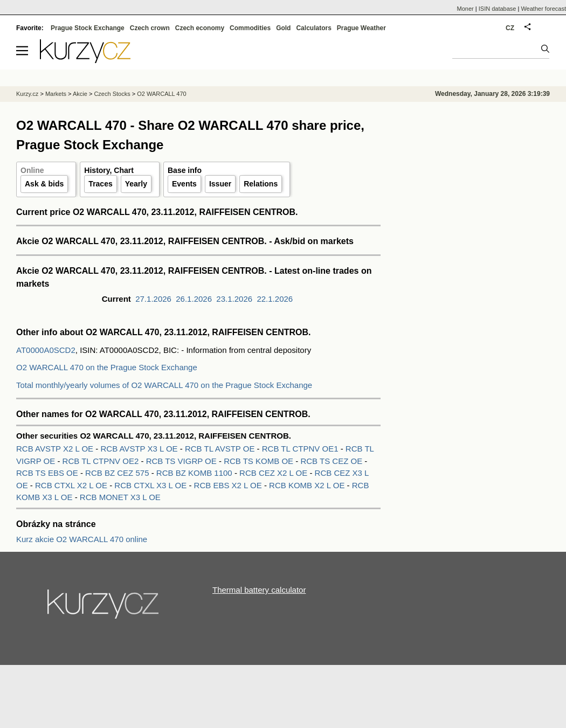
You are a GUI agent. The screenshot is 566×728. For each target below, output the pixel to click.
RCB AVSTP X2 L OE (56, 449)
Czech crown (150, 28)
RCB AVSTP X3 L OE (140, 449)
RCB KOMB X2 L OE (308, 485)
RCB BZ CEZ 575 (118, 473)
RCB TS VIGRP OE (182, 461)
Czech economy (200, 28)
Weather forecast (543, 9)
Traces (100, 184)
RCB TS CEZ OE (332, 461)
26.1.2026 (194, 299)
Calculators (313, 28)
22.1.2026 (275, 299)
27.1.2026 (153, 299)
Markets (56, 94)
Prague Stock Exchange (88, 28)
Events (184, 184)
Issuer (220, 184)
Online (32, 170)
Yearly (136, 184)
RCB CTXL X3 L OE (151, 485)
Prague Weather (361, 28)
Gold (283, 28)
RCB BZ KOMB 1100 (195, 473)
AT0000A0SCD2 (46, 350)
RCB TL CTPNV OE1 (301, 449)
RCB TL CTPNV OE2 (102, 461)
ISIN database (498, 9)
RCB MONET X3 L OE (120, 497)
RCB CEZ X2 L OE (274, 473)
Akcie (80, 94)
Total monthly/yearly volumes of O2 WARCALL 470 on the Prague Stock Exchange (164, 385)
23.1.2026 (234, 299)
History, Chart (109, 170)
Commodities (250, 28)
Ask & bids (44, 184)
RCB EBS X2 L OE (229, 485)
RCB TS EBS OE (48, 473)
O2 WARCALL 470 (162, 94)
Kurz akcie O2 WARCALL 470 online (82, 539)
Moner (465, 9)
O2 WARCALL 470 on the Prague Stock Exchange (107, 367)
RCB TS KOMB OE (260, 461)
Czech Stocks (112, 94)
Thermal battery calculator (259, 590)
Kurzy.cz (27, 94)
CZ (510, 28)
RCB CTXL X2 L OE (72, 485)
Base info (185, 170)
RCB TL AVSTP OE (221, 449)
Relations (261, 184)
